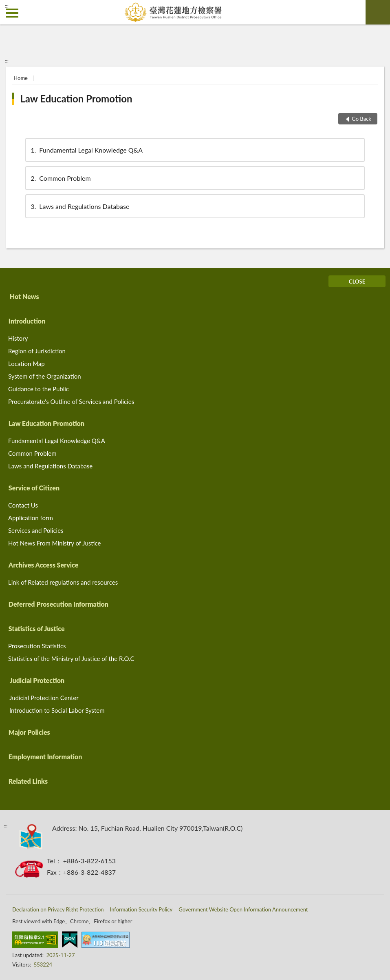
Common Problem (60, 178)
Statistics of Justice (37, 629)
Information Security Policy (141, 909)
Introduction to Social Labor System (57, 710)
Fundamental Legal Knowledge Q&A (86, 150)
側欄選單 (12, 13)
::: (7, 6)
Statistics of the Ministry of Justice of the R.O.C (71, 659)
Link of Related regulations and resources (63, 582)
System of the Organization (45, 376)
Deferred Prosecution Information (58, 604)
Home (21, 78)
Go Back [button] (361, 119)
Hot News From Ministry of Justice (54, 543)
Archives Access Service (44, 565)
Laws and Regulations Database (79, 206)
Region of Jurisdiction (37, 351)
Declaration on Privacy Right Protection (58, 909)
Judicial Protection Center (44, 698)
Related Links (28, 781)
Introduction (27, 321)
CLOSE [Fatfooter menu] (357, 282)
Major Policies (29, 732)
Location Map (26, 364)
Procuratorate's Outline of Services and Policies (71, 401)
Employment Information (45, 757)
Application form (31, 518)
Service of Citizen (34, 488)
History (18, 338)
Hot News (24, 296)
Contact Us (23, 505)
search (378, 12)
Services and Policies (36, 530)
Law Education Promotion (76, 99)
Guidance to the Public (39, 389)
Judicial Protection (37, 680)
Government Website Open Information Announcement (243, 909)
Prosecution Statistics (37, 646)
